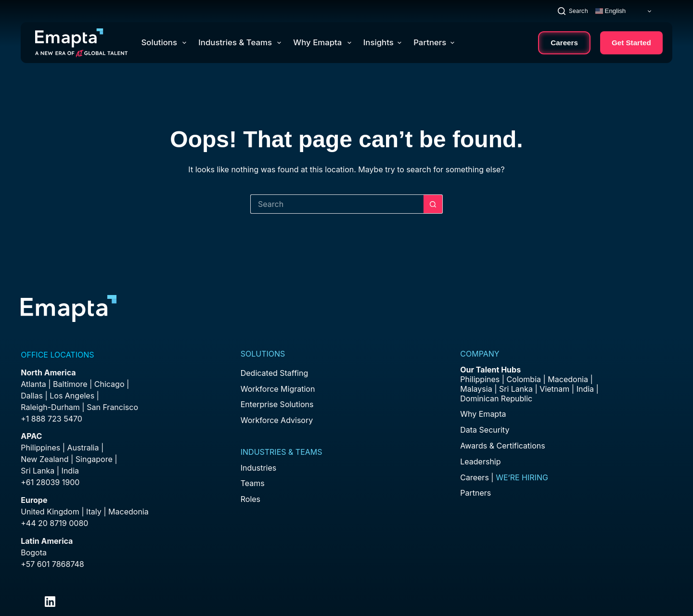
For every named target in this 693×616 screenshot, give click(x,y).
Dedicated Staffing (274, 373)
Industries (259, 468)
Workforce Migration (278, 389)
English (610, 11)
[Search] (573, 11)
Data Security (485, 430)
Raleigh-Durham (50, 407)
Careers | (504, 477)
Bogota (34, 552)
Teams (253, 483)
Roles (250, 499)
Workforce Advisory (277, 420)
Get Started (631, 43)
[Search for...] (337, 204)
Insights (382, 42)
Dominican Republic (496, 398)
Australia (83, 448)
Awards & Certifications (502, 446)
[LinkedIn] (50, 602)
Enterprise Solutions (277, 404)
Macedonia (128, 512)
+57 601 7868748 (52, 564)
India (585, 389)
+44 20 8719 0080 (54, 523)
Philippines (40, 448)
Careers (564, 43)
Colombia (524, 379)
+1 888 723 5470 (51, 419)
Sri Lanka (38, 471)
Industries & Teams (242, 43)
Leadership (480, 462)
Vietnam (554, 389)
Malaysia (476, 389)
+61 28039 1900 (50, 482)
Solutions (166, 43)
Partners (434, 42)
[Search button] (433, 204)
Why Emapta (324, 43)
